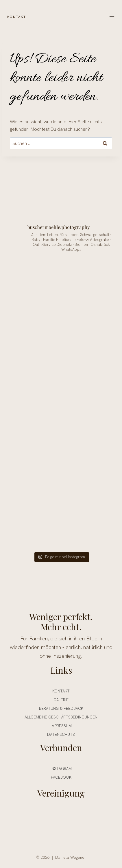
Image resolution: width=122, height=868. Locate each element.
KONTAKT (17, 16)
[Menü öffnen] (112, 17)
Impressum (61, 725)
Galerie (61, 699)
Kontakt (61, 690)
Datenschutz (61, 734)
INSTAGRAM (61, 768)
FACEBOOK (61, 777)
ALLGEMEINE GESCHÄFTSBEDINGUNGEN (61, 716)
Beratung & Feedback (61, 708)
